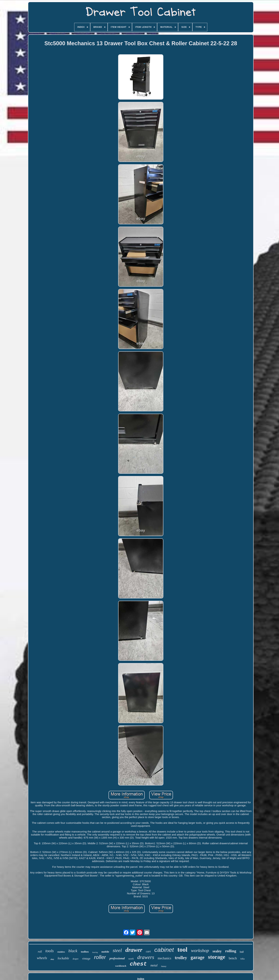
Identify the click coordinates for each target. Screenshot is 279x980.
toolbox (85, 952)
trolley (181, 958)
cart (148, 951)
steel (117, 950)
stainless (61, 952)
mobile (105, 952)
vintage (86, 959)
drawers (146, 957)
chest (138, 964)
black (73, 951)
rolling (231, 951)
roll (40, 952)
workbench (121, 966)
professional (117, 958)
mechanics (164, 958)
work (131, 959)
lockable (63, 958)
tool (182, 950)
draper (76, 959)
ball (242, 952)
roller (100, 957)
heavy (164, 966)
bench (233, 958)
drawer (134, 950)
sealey (217, 951)
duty (52, 959)
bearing (95, 952)
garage (198, 957)
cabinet (164, 950)
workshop (200, 951)
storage (217, 957)
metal (154, 965)
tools (50, 951)
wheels (42, 958)
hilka (243, 959)
